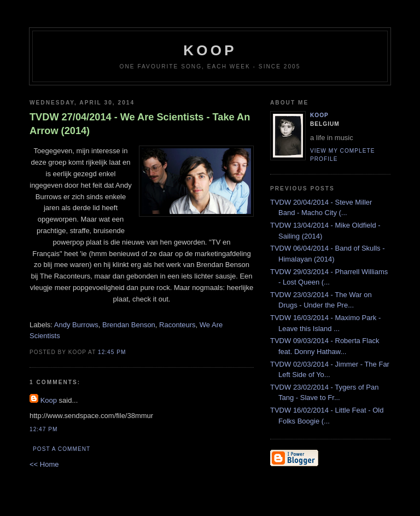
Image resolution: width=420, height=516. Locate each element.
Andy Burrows (76, 325)
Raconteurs (177, 325)
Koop (49, 400)
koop (210, 50)
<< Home (44, 464)
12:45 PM (112, 352)
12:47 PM (43, 429)
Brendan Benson (129, 325)
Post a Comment (62, 449)
